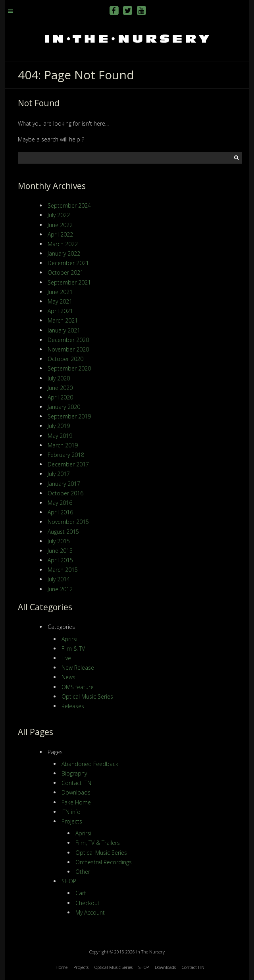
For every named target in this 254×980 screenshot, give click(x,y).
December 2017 (68, 464)
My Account (90, 912)
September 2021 (69, 282)
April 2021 (60, 311)
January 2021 (64, 330)
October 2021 (65, 272)
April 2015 (60, 560)
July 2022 (59, 215)
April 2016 (60, 512)
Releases (73, 706)
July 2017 (59, 474)
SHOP (69, 881)
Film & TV (73, 649)
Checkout (88, 903)
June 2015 (60, 551)
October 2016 (65, 493)
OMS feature (78, 687)
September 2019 (69, 416)
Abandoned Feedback (90, 764)
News (68, 677)
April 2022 (60, 234)
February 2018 (66, 455)
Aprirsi (69, 639)
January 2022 (64, 253)
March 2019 (63, 445)
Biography (74, 773)
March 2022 (63, 244)
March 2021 (63, 320)
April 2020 (60, 397)
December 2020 (68, 340)
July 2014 (59, 579)
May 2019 (60, 436)
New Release (78, 668)
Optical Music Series (87, 696)
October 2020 (65, 359)
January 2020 (64, 407)
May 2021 (60, 301)
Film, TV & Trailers (98, 843)
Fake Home (76, 802)
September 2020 (69, 368)
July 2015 (59, 541)
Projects (72, 821)
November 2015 (68, 522)
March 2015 (63, 570)
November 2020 (68, 349)
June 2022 (60, 225)
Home (62, 967)
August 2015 (63, 532)
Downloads (76, 792)
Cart (81, 893)
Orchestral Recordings (104, 862)
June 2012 (60, 589)
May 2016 (60, 503)
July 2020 (59, 378)
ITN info (71, 812)
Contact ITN (76, 783)
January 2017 (64, 484)
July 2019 (59, 426)
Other (83, 872)
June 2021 (60, 292)
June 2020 (60, 388)
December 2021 (68, 263)
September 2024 (69, 205)
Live (66, 658)
